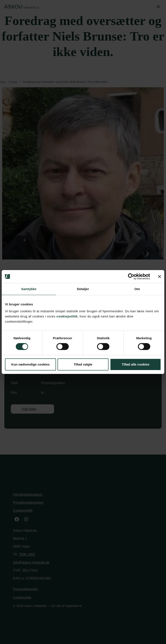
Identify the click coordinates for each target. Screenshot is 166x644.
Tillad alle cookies (136, 364)
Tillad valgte (83, 364)
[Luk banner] (160, 277)
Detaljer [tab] (83, 289)
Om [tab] (137, 289)
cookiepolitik (67, 316)
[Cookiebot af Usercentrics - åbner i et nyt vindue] (131, 277)
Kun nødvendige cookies (30, 364)
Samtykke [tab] (29, 289)
